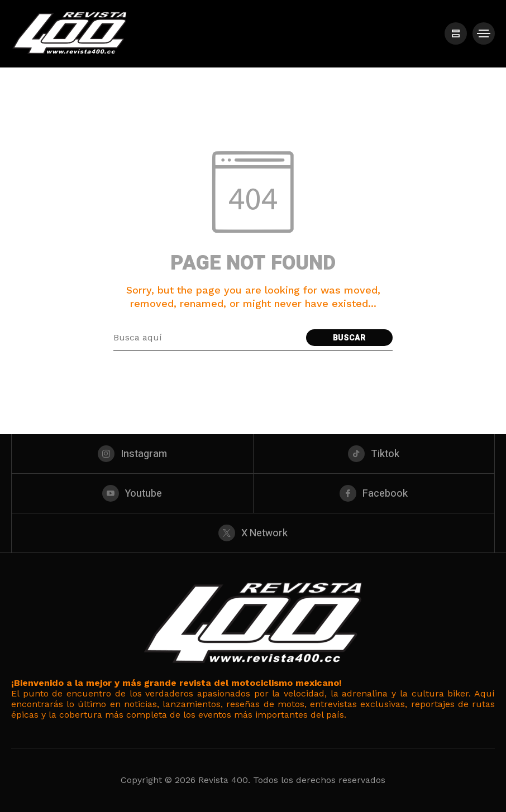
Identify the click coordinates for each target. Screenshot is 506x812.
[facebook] (374, 493)
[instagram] (132, 454)
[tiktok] (374, 454)
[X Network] (253, 533)
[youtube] (132, 493)
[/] (456, 33)
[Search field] (207, 338)
